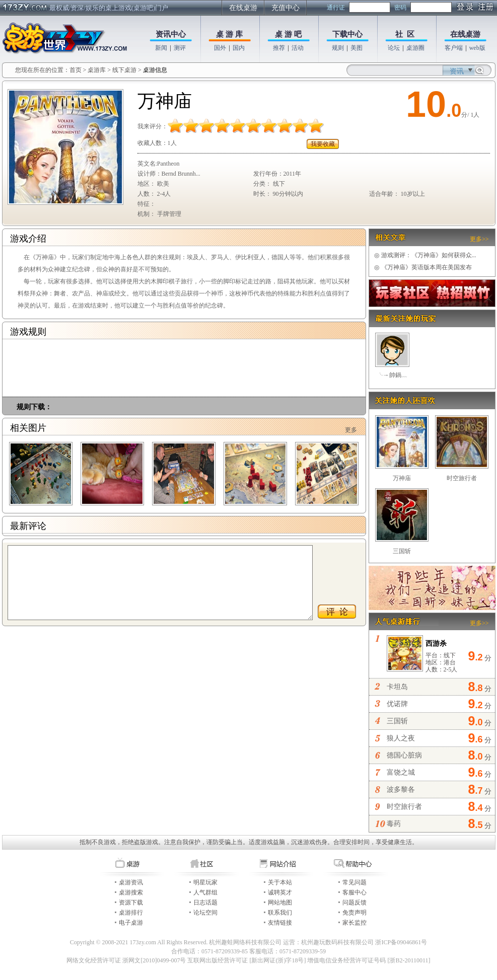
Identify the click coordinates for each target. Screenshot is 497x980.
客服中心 (354, 892)
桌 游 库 (229, 34)
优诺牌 (397, 704)
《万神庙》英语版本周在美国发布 (423, 267)
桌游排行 (131, 913)
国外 (220, 48)
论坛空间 (205, 913)
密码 (400, 8)
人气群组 (205, 892)
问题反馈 (354, 902)
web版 (477, 48)
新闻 (161, 48)
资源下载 (131, 902)
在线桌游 (243, 8)
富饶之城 (401, 772)
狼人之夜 (401, 738)
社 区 (405, 34)
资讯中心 (171, 34)
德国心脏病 (404, 755)
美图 (357, 48)
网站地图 (280, 902)
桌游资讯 (131, 882)
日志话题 (205, 902)
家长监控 (354, 923)
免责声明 (354, 913)
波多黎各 (401, 789)
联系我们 (280, 913)
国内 (239, 48)
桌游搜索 (131, 892)
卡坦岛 (397, 687)
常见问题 (354, 882)
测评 (180, 48)
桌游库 (97, 70)
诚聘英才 (280, 892)
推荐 (279, 48)
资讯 (457, 71)
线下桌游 (124, 70)
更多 (351, 430)
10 (426, 104)
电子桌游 (131, 923)
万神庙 (402, 478)
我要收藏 (323, 144)
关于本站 (280, 882)
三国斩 (402, 551)
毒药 (394, 824)
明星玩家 (205, 882)
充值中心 (286, 8)
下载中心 (347, 34)
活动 (298, 48)
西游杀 (436, 644)
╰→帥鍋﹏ (392, 375)
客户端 (454, 48)
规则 (338, 48)
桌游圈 (415, 48)
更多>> (479, 239)
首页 (76, 70)
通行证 (336, 8)
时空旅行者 (462, 478)
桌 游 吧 (288, 34)
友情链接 (280, 923)
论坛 (394, 48)
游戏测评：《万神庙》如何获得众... (425, 255)
